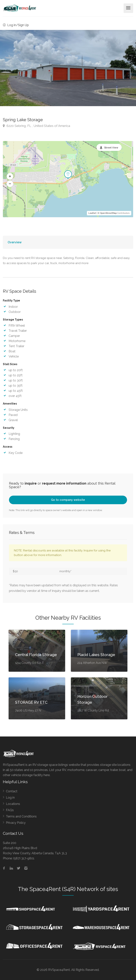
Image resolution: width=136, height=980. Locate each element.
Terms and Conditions (21, 816)
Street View (111, 148)
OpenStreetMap (108, 213)
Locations (13, 804)
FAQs (10, 810)
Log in (10, 798)
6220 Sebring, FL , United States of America (36, 126)
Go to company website (68, 500)
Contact (12, 791)
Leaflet (92, 213)
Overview (15, 242)
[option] (68, 68)
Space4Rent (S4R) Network (64, 889)
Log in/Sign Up (16, 25)
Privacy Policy (16, 823)
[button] (10, 176)
